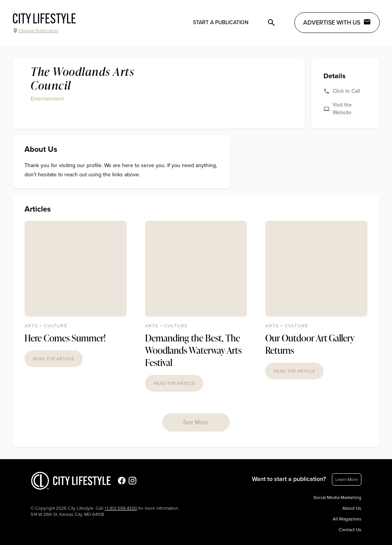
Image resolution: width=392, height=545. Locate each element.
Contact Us (350, 530)
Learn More (347, 479)
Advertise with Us (337, 22)
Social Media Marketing (337, 497)
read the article (54, 359)
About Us (352, 508)
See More (196, 422)
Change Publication (35, 31)
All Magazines (347, 519)
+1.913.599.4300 (121, 508)
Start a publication (221, 22)
